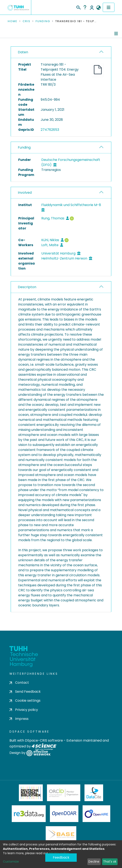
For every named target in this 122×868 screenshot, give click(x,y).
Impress (19, 719)
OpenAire (96, 814)
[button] (98, 8)
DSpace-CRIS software (44, 740)
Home (13, 21)
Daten (23, 52)
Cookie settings (25, 701)
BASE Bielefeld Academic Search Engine (61, 835)
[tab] (61, 52)
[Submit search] (78, 7)
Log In (92, 7)
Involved (25, 193)
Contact (19, 683)
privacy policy (59, 853)
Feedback (61, 857)
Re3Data (29, 814)
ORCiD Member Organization (64, 793)
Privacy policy (24, 710)
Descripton (27, 287)
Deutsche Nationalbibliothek (31, 793)
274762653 (50, 130)
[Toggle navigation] (109, 7)
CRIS (27, 21)
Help (85, 7)
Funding (43, 21)
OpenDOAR (64, 814)
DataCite (94, 793)
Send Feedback (25, 692)
